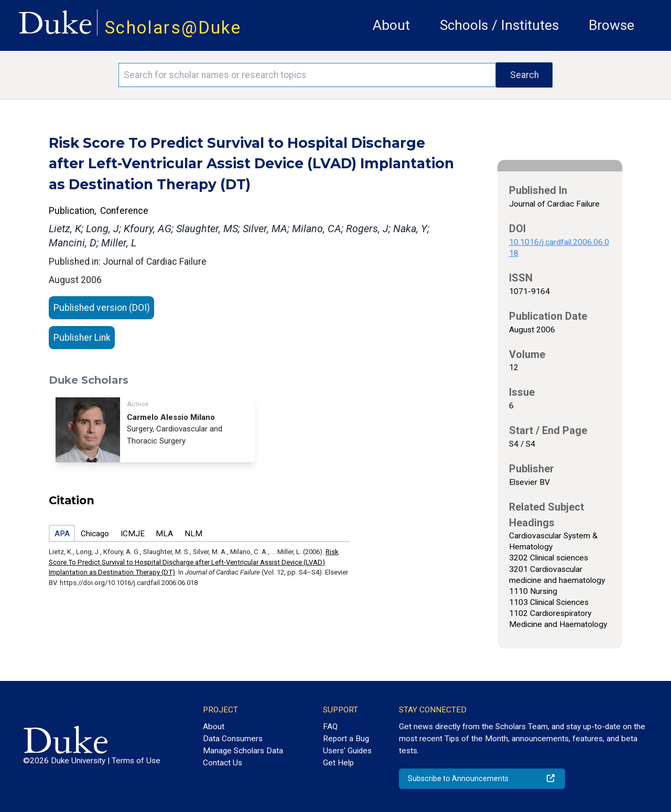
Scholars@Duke (173, 28)
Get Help (338, 763)
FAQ (330, 727)
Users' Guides (347, 751)
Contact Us (223, 763)
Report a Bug (346, 739)
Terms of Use (136, 761)
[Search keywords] (307, 75)
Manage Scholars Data (243, 751)
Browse (612, 25)
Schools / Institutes (499, 25)
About (391, 25)
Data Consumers (233, 739)
